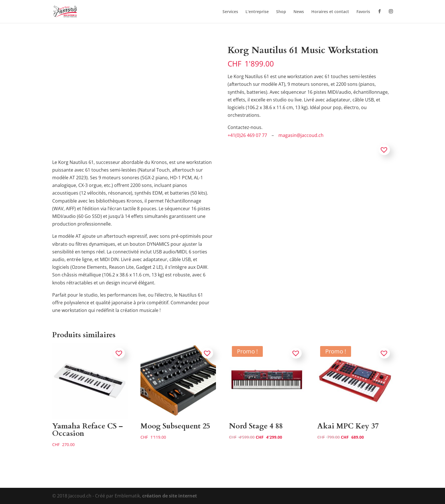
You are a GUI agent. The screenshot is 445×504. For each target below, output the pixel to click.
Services (230, 12)
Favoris (363, 12)
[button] (384, 150)
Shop (281, 12)
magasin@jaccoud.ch (301, 135)
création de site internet (170, 496)
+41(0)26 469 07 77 (247, 135)
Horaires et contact (330, 12)
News (299, 12)
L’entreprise (257, 12)
